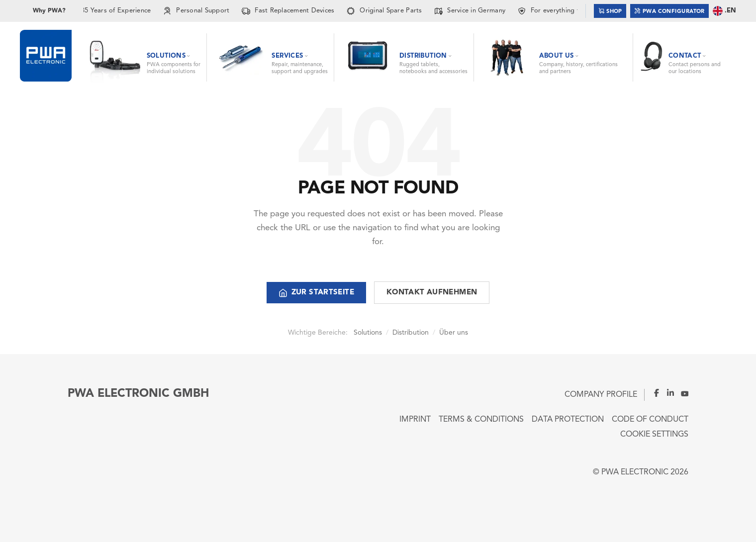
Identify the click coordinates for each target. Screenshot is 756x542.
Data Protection (568, 420)
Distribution (411, 333)
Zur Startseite (316, 293)
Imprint (415, 420)
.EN (724, 11)
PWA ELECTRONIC (635, 472)
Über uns (454, 333)
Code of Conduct (650, 420)
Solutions (368, 333)
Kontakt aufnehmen (432, 293)
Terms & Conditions (481, 420)
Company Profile (601, 395)
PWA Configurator (669, 11)
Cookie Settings (654, 435)
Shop (610, 11)
